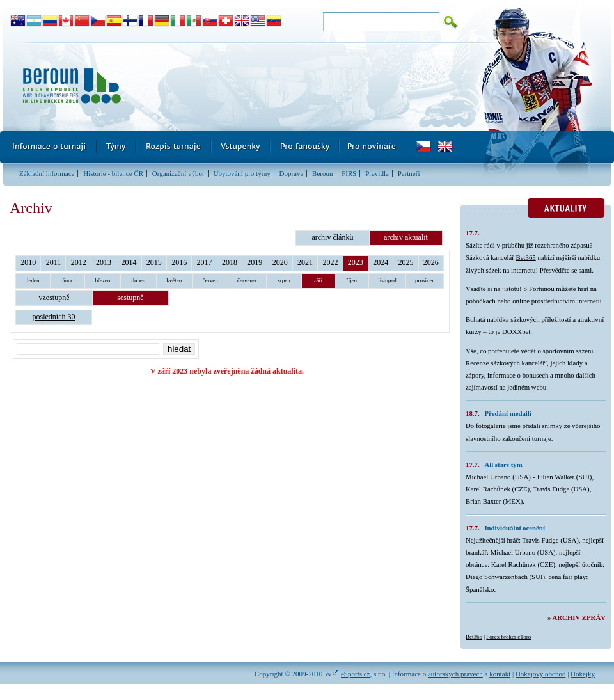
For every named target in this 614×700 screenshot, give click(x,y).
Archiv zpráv (579, 617)
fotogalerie (491, 426)
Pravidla (377, 173)
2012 (79, 262)
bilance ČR (128, 173)
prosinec (425, 280)
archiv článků (332, 237)
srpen (284, 280)
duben (138, 280)
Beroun (322, 173)
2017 (205, 262)
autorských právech (455, 674)
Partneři (409, 173)
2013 (104, 262)
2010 (28, 262)
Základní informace (47, 173)
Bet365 (526, 257)
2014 (129, 262)
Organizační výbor (178, 173)
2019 (255, 262)
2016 (179, 262)
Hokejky (583, 674)
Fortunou (542, 289)
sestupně (130, 298)
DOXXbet (516, 331)
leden (33, 280)
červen (210, 280)
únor (67, 280)
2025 (406, 262)
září (319, 280)
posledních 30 (54, 317)
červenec (248, 280)
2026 (431, 262)
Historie (94, 173)
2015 (154, 262)
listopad (387, 280)
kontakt (500, 674)
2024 (381, 262)
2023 (356, 262)
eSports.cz (356, 674)
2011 (54, 262)
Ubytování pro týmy (241, 173)
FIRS (349, 173)
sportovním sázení (568, 351)
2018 (230, 262)
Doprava (291, 173)
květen (174, 280)
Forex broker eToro (508, 637)
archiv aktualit (406, 237)
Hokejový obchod (541, 674)
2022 (330, 262)
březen (102, 280)
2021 (305, 262)
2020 (280, 262)
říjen (352, 280)
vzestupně (54, 298)
